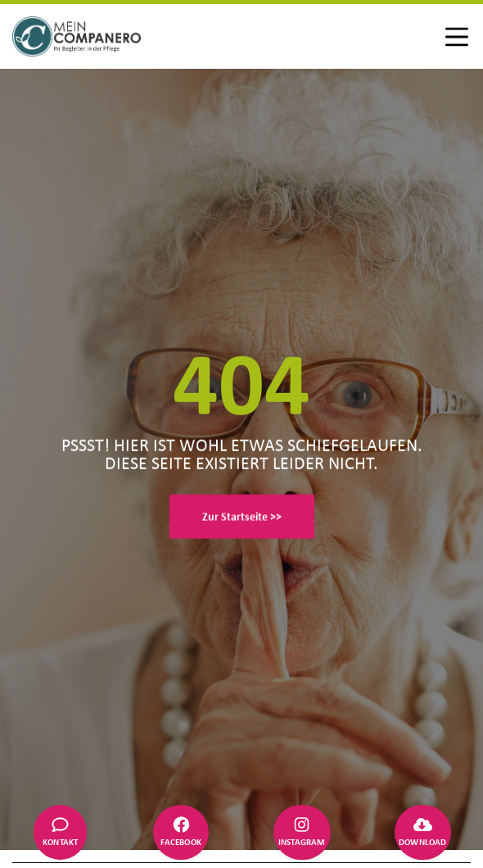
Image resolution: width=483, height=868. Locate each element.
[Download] (423, 833)
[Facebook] (181, 833)
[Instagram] (302, 833)
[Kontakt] (60, 833)
